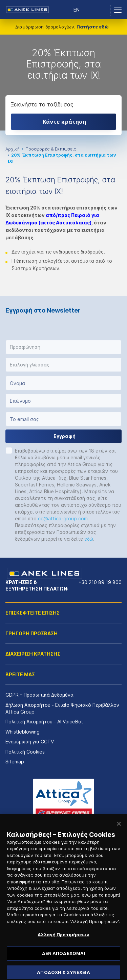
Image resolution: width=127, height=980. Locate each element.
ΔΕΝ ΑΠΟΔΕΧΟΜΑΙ (64, 962)
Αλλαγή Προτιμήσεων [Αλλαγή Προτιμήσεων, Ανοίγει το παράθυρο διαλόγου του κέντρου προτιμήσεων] (63, 944)
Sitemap (15, 762)
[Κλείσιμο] (119, 833)
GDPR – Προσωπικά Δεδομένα (39, 695)
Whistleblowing (23, 732)
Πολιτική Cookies (25, 752)
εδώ (89, 539)
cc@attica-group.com (63, 518)
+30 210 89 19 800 (100, 582)
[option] (63, 83)
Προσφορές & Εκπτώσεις (51, 149)
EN (77, 10)
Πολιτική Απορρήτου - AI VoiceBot (44, 722)
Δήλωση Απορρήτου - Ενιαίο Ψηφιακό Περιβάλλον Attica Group (62, 708)
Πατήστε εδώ (93, 27)
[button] (63, 347)
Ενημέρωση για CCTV (30, 742)
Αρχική (13, 149)
